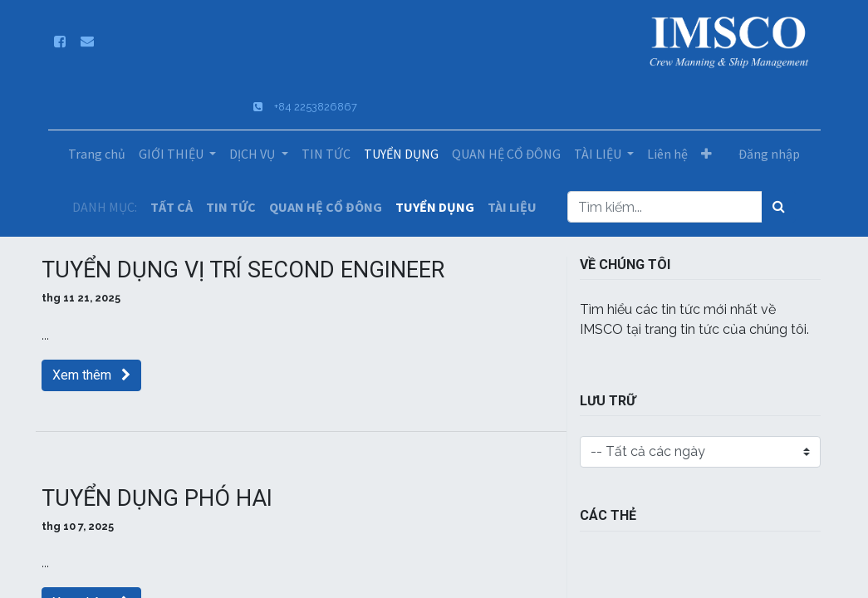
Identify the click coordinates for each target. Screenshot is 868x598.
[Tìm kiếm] (779, 207)
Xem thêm (91, 375)
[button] (706, 154)
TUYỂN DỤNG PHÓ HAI (157, 498)
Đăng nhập (769, 154)
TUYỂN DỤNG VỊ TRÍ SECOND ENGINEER (243, 270)
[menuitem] (97, 154)
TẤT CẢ (172, 207)
